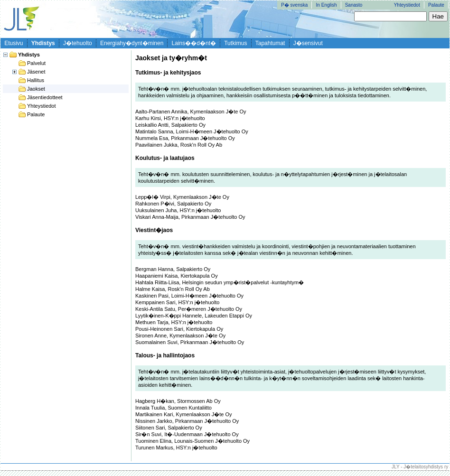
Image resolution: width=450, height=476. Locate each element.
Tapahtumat (270, 43)
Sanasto (354, 5)
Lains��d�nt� (194, 43)
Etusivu (14, 43)
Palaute (436, 5)
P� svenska (294, 5)
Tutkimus (235, 43)
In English (327, 5)
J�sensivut (308, 43)
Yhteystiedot (407, 5)
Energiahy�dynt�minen (132, 43)
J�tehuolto (78, 43)
